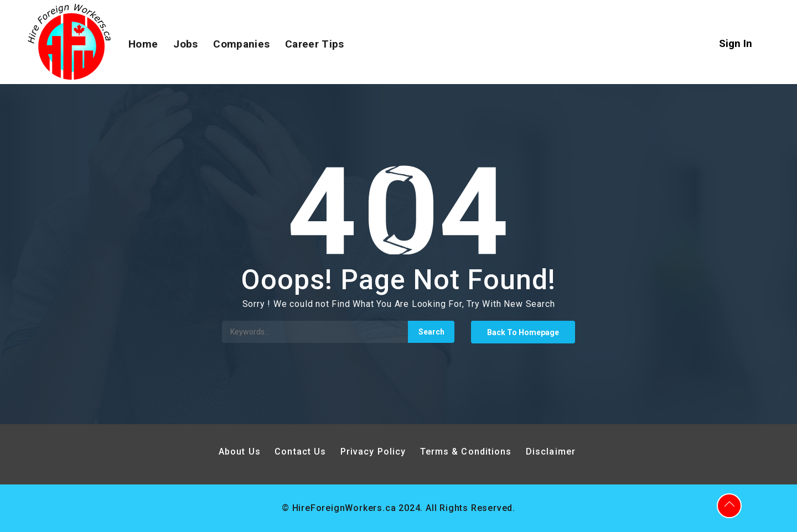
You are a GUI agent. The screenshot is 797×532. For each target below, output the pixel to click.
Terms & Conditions (466, 452)
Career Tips (314, 44)
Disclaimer (551, 452)
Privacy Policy (375, 452)
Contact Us (300, 452)
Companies (241, 44)
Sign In (736, 43)
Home (143, 44)
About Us (240, 452)
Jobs (185, 44)
